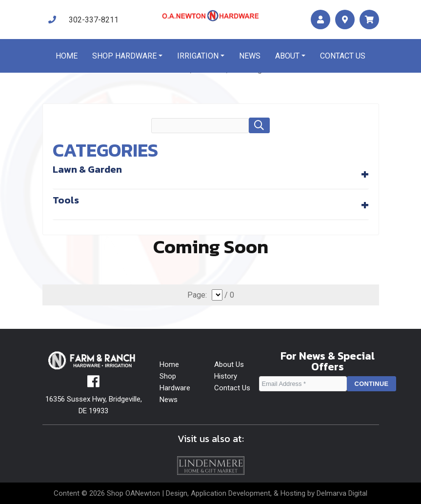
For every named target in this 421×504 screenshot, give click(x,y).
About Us (229, 364)
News (250, 56)
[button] (259, 125)
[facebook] (93, 384)
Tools (66, 200)
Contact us (343, 56)
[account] (321, 20)
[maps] (345, 20)
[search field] (200, 126)
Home (67, 56)
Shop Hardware (124, 56)
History (226, 376)
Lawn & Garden (87, 169)
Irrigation (198, 56)
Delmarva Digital (342, 493)
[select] (217, 295)
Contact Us (232, 388)
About (287, 56)
